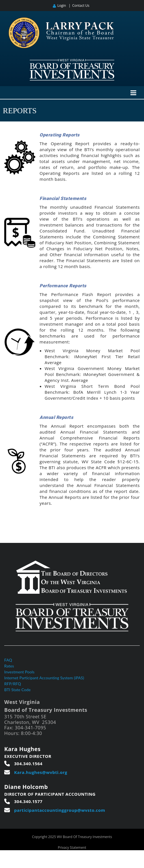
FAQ (8, 660)
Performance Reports (63, 286)
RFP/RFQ (13, 684)
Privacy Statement (72, 848)
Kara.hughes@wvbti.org (41, 772)
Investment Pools (19, 672)
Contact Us (81, 6)
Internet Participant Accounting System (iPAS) (44, 678)
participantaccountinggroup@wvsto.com (60, 810)
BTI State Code (18, 690)
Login (62, 6)
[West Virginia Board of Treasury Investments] (72, 61)
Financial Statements (63, 198)
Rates (9, 666)
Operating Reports (60, 135)
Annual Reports (56, 417)
